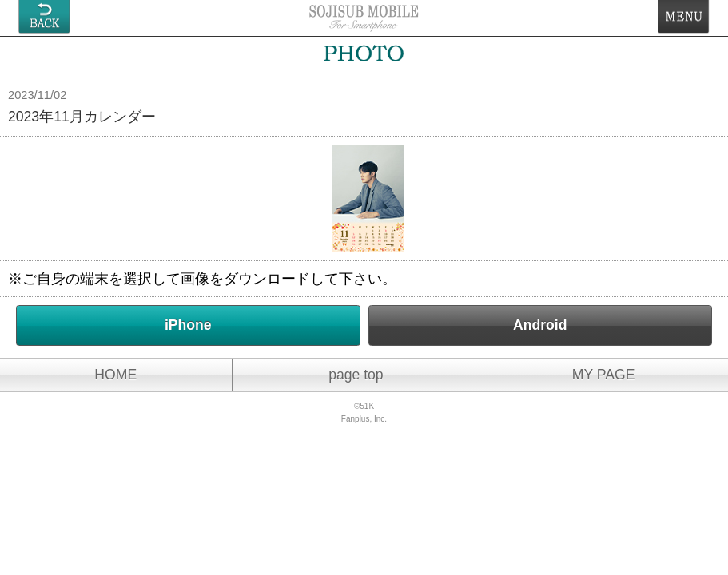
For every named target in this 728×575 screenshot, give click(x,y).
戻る (44, 17)
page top (356, 375)
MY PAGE (604, 375)
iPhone (188, 325)
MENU (684, 17)
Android (540, 325)
